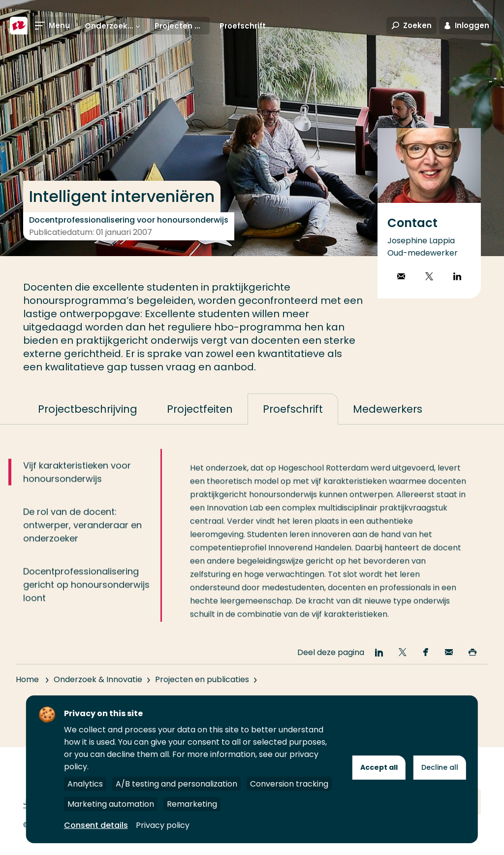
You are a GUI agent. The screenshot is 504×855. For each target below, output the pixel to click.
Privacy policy (163, 825)
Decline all (440, 767)
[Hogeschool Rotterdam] (19, 26)
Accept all (379, 767)
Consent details (96, 825)
